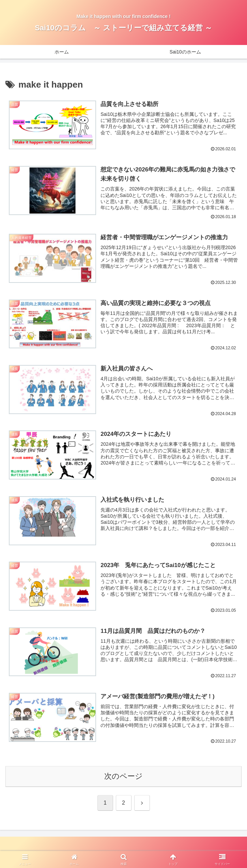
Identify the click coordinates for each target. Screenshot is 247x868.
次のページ (123, 777)
